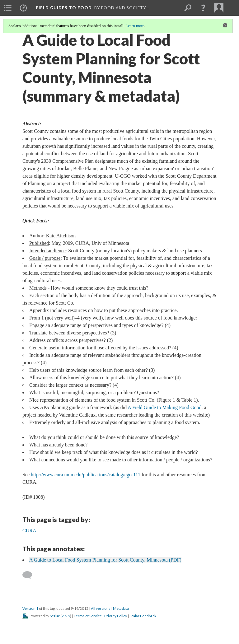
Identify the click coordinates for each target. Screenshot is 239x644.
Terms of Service (88, 616)
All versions (101, 608)
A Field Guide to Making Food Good (164, 407)
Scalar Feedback (143, 616)
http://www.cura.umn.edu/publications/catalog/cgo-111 (86, 475)
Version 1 (30, 608)
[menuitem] (8, 8)
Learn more (135, 26)
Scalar (55, 616)
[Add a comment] (30, 575)
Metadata (121, 608)
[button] (203, 8)
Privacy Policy (116, 616)
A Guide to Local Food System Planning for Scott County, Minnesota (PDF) (105, 560)
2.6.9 (66, 616)
